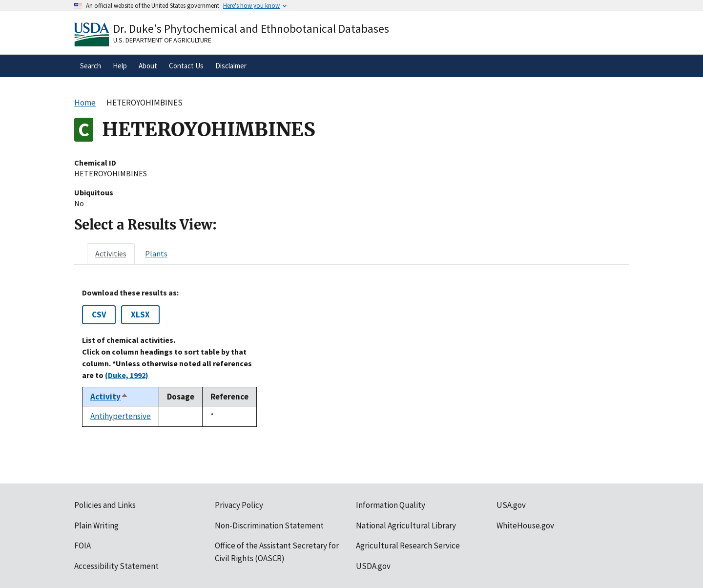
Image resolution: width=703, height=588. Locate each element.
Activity (109, 397)
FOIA (83, 546)
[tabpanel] (351, 357)
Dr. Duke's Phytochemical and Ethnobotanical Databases (251, 29)
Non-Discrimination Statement (269, 525)
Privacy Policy (239, 505)
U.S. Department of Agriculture (162, 40)
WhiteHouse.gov (525, 525)
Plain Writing (96, 525)
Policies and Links (105, 505)
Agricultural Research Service (408, 546)
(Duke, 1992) (127, 375)
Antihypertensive (121, 416)
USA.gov (511, 505)
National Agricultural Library (406, 525)
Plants (156, 253)
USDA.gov (373, 566)
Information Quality (391, 505)
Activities (111, 253)
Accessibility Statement (116, 566)
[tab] (111, 253)
